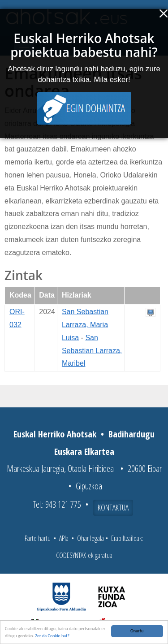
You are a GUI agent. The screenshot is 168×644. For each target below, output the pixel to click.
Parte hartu (38, 538)
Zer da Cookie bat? (52, 636)
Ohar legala (90, 538)
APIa (64, 538)
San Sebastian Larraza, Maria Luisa (85, 325)
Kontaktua (113, 507)
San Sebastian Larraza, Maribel (92, 351)
